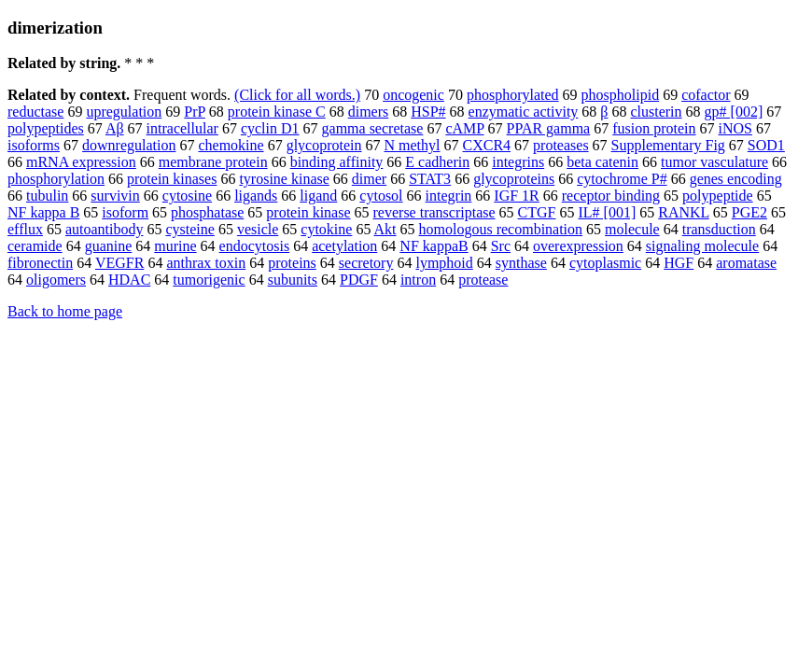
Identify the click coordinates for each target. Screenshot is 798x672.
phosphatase (207, 212)
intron (418, 280)
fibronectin (40, 263)
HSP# (428, 112)
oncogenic (413, 95)
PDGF (359, 280)
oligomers (56, 280)
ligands (256, 196)
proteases (561, 145)
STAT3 (430, 179)
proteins (292, 263)
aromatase (746, 263)
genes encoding (736, 179)
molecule (632, 229)
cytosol (381, 196)
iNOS (735, 128)
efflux (25, 229)
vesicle (258, 229)
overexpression (578, 246)
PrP (195, 112)
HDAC (129, 280)
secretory (366, 263)
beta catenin (602, 162)
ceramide (35, 246)
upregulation (124, 112)
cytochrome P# (622, 179)
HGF (679, 263)
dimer (369, 179)
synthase (521, 263)
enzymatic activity (524, 112)
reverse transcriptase (434, 212)
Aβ (115, 128)
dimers (369, 112)
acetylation (344, 246)
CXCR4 (487, 145)
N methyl (413, 145)
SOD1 (766, 145)
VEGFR (119, 263)
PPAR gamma (549, 128)
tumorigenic (209, 280)
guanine (109, 246)
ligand (318, 196)
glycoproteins (514, 179)
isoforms (34, 145)
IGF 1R (516, 196)
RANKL (684, 212)
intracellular (182, 128)
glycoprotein (324, 145)
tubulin (47, 196)
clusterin (656, 112)
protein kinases (172, 179)
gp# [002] (734, 112)
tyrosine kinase (284, 179)
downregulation (129, 145)
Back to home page (65, 311)
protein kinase (308, 212)
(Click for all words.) (297, 95)
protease (483, 280)
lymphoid (444, 263)
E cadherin (437, 162)
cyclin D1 (270, 128)
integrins (518, 162)
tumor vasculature (714, 162)
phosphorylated (513, 95)
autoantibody (105, 229)
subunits (293, 280)
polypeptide (718, 196)
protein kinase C (277, 112)
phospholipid (621, 95)
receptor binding (611, 196)
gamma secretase (373, 128)
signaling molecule (702, 246)
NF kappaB (434, 246)
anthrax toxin (206, 263)
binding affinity (337, 162)
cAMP (464, 128)
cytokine (326, 229)
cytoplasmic (605, 263)
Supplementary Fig (668, 145)
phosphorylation (56, 179)
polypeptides (46, 128)
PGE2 (749, 212)
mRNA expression (81, 162)
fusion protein (654, 128)
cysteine (189, 229)
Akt (385, 229)
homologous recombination (501, 229)
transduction (719, 229)
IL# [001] (607, 212)
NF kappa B (43, 212)
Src (501, 246)
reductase (35, 112)
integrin (449, 196)
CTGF (537, 212)
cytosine (187, 196)
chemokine (231, 145)
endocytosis (255, 246)
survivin (115, 196)
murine (175, 246)
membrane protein (213, 162)
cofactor (706, 95)
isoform (125, 212)
